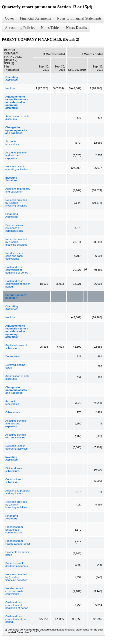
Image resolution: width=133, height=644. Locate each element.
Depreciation (13, 356)
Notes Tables (51, 28)
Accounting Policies (20, 28)
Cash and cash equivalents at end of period (18, 284)
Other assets (13, 412)
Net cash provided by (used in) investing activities (16, 203)
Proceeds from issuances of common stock (14, 228)
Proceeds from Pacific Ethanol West (18, 542)
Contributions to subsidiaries (15, 481)
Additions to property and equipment (18, 190)
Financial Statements (35, 18)
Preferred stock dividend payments (17, 565)
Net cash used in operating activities (16, 168)
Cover (9, 18)
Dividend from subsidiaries (14, 470)
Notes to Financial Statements (79, 18)
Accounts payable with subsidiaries (16, 436)
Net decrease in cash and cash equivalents (15, 256)
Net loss (10, 88)
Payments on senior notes (17, 553)
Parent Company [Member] (16, 296)
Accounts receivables (12, 143)
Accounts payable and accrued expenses (16, 155)
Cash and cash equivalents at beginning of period (17, 270)
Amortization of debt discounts (17, 118)
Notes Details (76, 28)
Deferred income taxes (15, 366)
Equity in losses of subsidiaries (16, 347)
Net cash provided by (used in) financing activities (16, 242)
